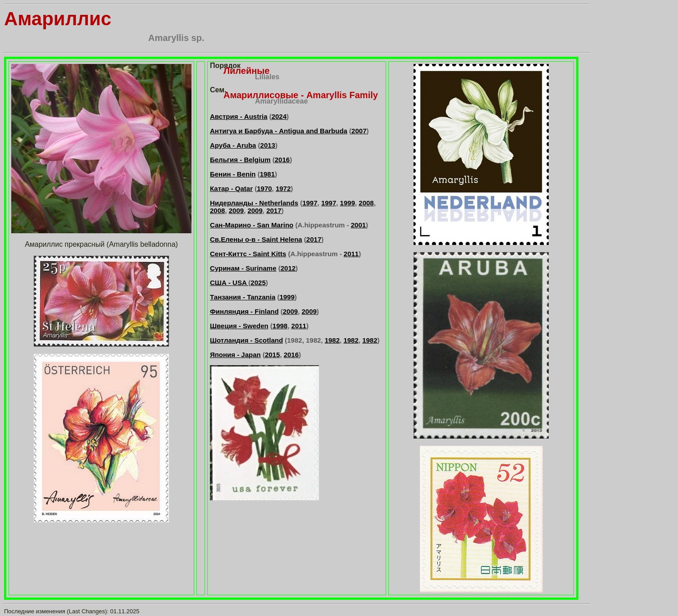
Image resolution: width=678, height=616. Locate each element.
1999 (348, 203)
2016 (282, 160)
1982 (332, 340)
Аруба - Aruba (233, 145)
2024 (279, 116)
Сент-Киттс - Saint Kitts (248, 254)
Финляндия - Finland (244, 311)
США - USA (229, 283)
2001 (358, 225)
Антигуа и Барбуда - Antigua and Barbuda (279, 131)
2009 (236, 211)
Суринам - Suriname (243, 268)
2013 (268, 145)
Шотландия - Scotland (246, 340)
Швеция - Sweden (239, 326)
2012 (288, 268)
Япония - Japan (235, 355)
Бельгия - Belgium (240, 160)
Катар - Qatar (231, 188)
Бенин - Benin (233, 174)
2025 (258, 283)
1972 (283, 188)
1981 (267, 174)
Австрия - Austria (239, 116)
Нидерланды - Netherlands (254, 203)
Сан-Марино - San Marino (252, 225)
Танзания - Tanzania (243, 297)
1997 (310, 203)
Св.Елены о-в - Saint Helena (256, 239)
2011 (351, 254)
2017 (274, 211)
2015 (272, 355)
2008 (366, 203)
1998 (280, 326)
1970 (264, 188)
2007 (359, 131)
